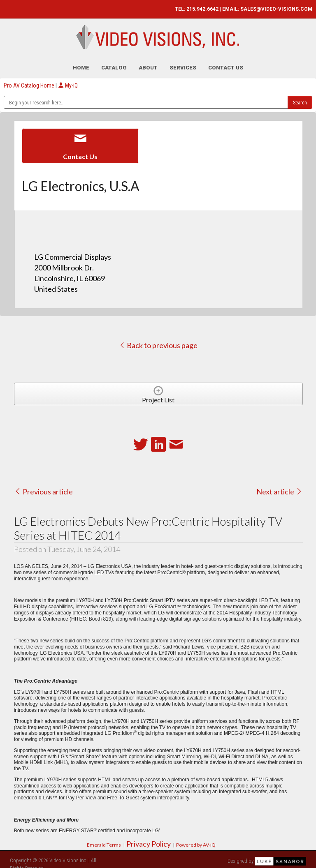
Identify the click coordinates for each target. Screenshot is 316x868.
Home (81, 63)
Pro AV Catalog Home (30, 81)
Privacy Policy (149, 840)
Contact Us (226, 63)
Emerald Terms (104, 841)
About (148, 63)
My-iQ (68, 81)
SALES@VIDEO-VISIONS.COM (276, 9)
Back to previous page (158, 341)
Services (183, 63)
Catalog (114, 63)
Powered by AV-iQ (196, 841)
